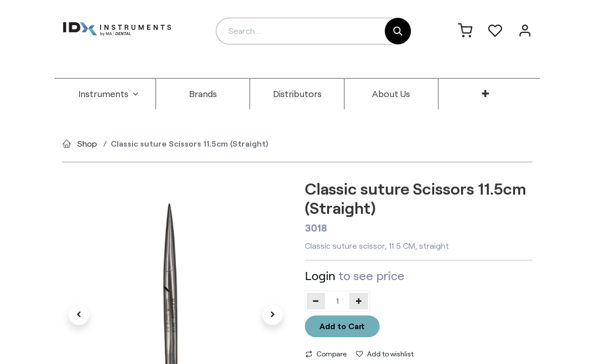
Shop (87, 143)
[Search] (398, 31)
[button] (79, 315)
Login (320, 275)
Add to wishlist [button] (385, 354)
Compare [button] (326, 354)
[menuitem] (109, 94)
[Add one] (359, 301)
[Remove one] (316, 301)
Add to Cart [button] (342, 326)
